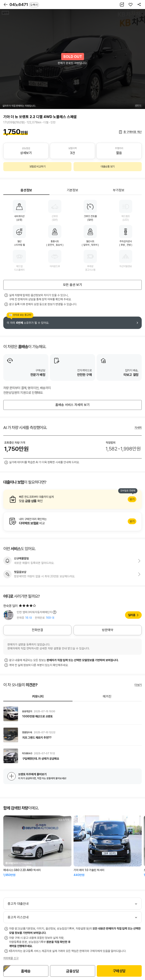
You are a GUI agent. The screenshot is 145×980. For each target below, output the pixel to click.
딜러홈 (132, 615)
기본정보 (72, 190)
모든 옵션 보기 (72, 285)
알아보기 (72, 499)
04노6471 (24, 5)
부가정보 (119, 190)
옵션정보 (26, 190)
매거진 (107, 696)
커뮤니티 (38, 696)
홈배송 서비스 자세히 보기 (72, 405)
